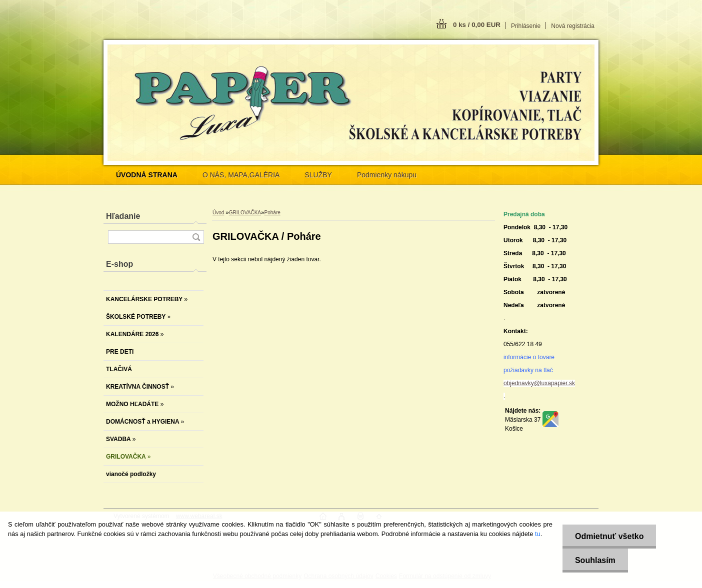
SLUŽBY (318, 175)
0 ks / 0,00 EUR (477, 25)
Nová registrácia (573, 26)
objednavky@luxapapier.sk (539, 383)
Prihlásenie (526, 26)
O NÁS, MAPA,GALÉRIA (241, 175)
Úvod (218, 213)
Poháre (272, 213)
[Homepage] (147, 175)
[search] (196, 237)
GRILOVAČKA (245, 213)
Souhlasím (595, 560)
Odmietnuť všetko (609, 536)
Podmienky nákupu (387, 175)
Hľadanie (123, 216)
